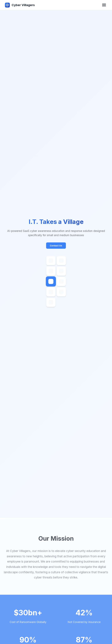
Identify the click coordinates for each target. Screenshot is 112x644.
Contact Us (56, 230)
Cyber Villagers (23, 5)
